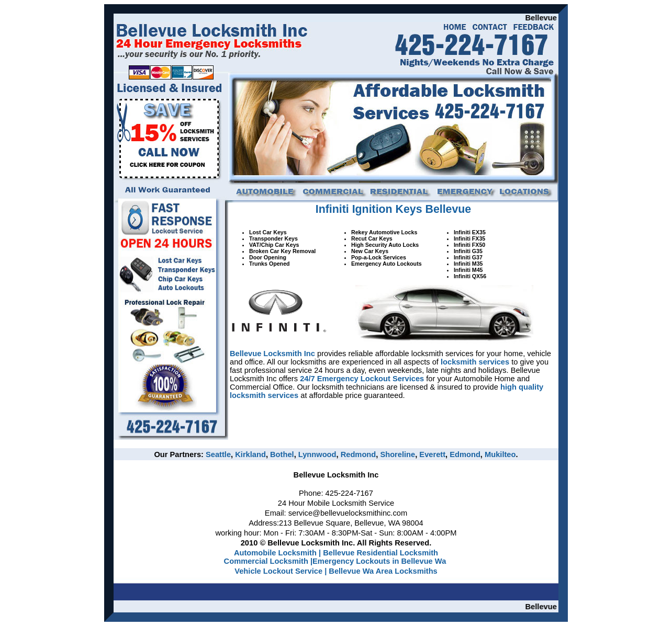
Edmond (465, 454)
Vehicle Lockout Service (279, 571)
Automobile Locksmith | (277, 553)
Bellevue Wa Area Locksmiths (383, 571)
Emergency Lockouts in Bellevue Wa (379, 561)
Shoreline (397, 454)
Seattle (218, 454)
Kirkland (250, 454)
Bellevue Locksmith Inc (272, 354)
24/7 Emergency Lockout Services (362, 379)
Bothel (282, 454)
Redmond (359, 454)
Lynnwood (317, 454)
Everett (432, 454)
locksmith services (475, 362)
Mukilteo (500, 454)
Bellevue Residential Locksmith (380, 553)
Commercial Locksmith (266, 561)
